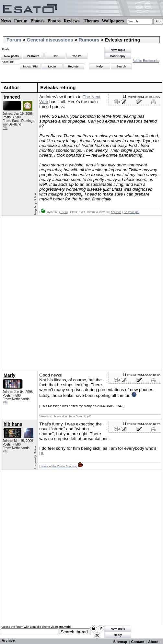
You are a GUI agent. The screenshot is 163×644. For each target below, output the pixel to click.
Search (121, 66)
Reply (118, 635)
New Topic (118, 50)
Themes (91, 21)
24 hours (33, 56)
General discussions (50, 40)
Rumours (89, 40)
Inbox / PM (30, 66)
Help (99, 66)
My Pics (116, 212)
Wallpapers (113, 21)
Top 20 (77, 56)
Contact (138, 642)
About (153, 642)
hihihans (13, 424)
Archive (8, 640)
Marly (10, 375)
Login (52, 66)
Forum (21, 21)
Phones (37, 21)
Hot (55, 56)
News (6, 21)
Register (74, 66)
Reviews (71, 21)
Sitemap (120, 642)
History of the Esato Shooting (58, 466)
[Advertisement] (76, 293)
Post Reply (118, 56)
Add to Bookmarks (146, 61)
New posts (12, 56)
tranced (12, 97)
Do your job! (131, 212)
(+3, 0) (64, 212)
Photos (54, 21)
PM (5, 128)
